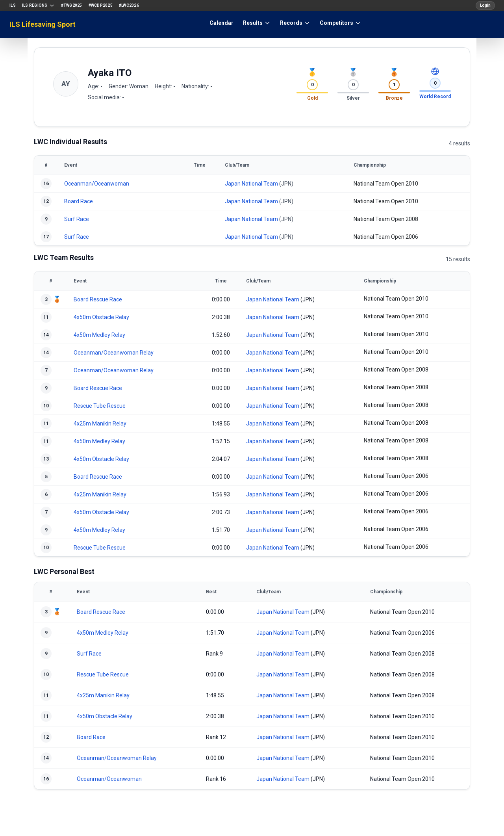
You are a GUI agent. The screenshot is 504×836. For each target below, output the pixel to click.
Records (295, 23)
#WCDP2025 (101, 5)
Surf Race (77, 219)
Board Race (79, 201)
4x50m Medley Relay (99, 335)
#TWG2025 (72, 5)
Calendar (221, 23)
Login (485, 5)
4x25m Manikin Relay (100, 424)
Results (257, 23)
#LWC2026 (129, 5)
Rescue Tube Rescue (100, 406)
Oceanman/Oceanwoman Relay (114, 353)
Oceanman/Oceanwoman (97, 184)
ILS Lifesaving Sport (43, 24)
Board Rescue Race (98, 299)
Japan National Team (251, 184)
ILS (13, 5)
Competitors (340, 23)
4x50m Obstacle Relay (101, 317)
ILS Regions (38, 6)
